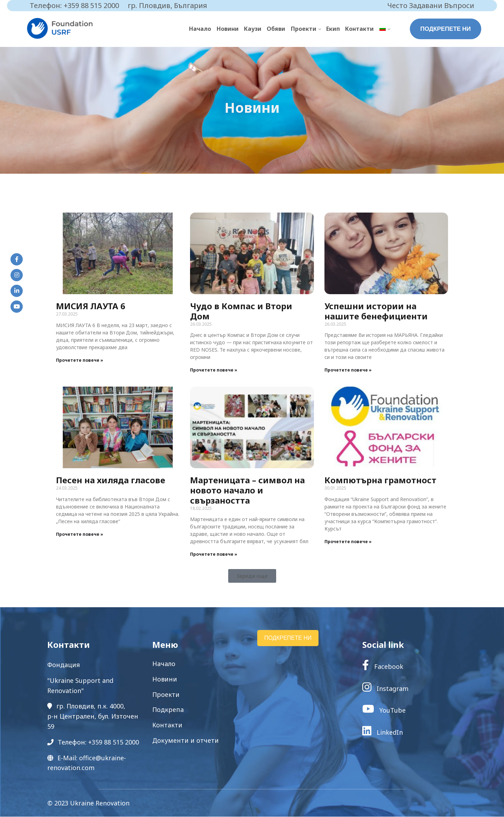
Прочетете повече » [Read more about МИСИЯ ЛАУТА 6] (80, 360)
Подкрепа (168, 710)
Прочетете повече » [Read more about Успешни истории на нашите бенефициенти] (348, 370)
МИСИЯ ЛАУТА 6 (91, 306)
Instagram (385, 688)
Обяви (277, 29)
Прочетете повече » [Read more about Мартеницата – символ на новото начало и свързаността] (214, 555)
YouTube (384, 711)
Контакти (360, 29)
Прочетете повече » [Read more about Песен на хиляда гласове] (80, 534)
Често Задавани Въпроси (431, 5)
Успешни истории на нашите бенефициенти (376, 311)
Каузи (253, 29)
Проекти (304, 29)
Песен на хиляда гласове (111, 480)
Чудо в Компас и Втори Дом (241, 311)
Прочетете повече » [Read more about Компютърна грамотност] (348, 542)
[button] (252, 576)
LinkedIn (383, 732)
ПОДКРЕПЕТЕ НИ (446, 29)
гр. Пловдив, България (167, 5)
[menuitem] (385, 29)
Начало (201, 29)
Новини (228, 29)
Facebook (383, 667)
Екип (333, 29)
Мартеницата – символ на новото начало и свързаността (247, 490)
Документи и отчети (185, 741)
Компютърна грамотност (380, 480)
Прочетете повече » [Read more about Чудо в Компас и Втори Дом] (214, 370)
